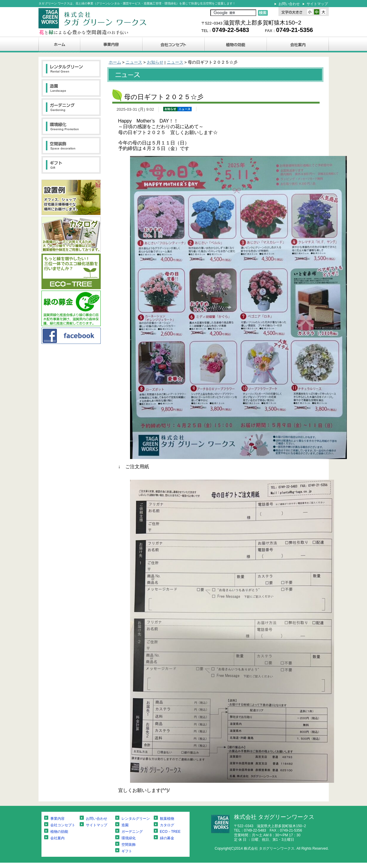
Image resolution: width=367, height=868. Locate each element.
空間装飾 (129, 845)
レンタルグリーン (136, 819)
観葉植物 (167, 819)
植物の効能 (59, 832)
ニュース (134, 62)
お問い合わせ (289, 4)
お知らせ (155, 62)
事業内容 (57, 819)
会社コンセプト (63, 825)
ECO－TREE (170, 832)
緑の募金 (167, 838)
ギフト (127, 851)
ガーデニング (132, 832)
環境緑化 (129, 838)
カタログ (167, 825)
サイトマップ (317, 4)
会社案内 (57, 838)
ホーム (115, 62)
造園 (125, 825)
